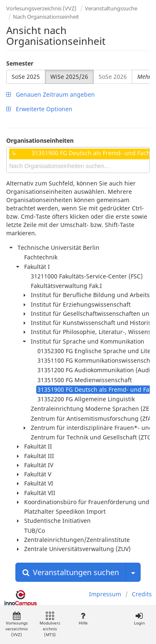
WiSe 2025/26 (69, 77)
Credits (142, 594)
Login (139, 619)
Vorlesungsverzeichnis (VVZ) (41, 8)
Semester (20, 63)
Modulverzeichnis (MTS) (50, 625)
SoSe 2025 (26, 77)
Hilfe (83, 619)
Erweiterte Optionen (39, 109)
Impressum (105, 594)
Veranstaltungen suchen (71, 572)
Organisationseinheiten (40, 140)
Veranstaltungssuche (111, 8)
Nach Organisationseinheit (46, 17)
